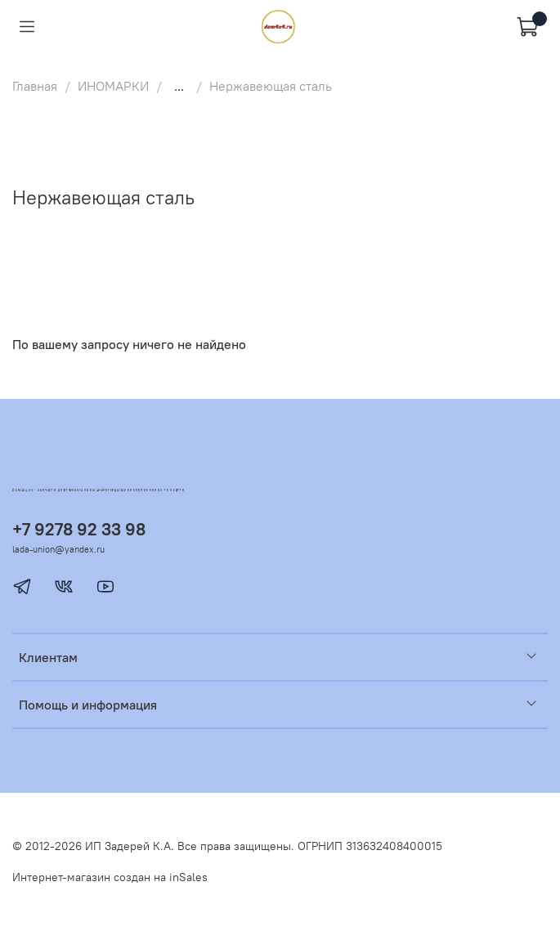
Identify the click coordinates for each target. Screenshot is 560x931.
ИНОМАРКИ (113, 86)
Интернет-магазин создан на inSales (110, 877)
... (179, 86)
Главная (35, 86)
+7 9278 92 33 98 (79, 529)
